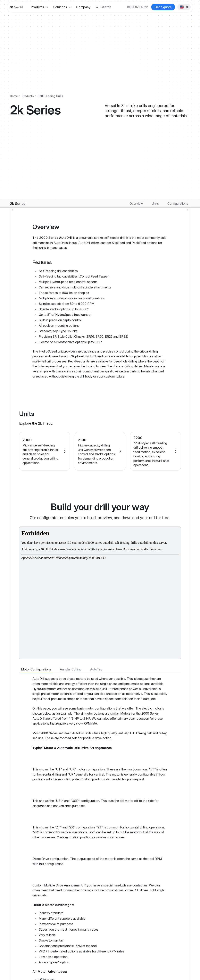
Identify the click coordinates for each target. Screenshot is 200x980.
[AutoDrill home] (16, 7)
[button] (40, 7)
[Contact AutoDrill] (163, 7)
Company (83, 7)
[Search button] (97, 7)
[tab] (36, 669)
